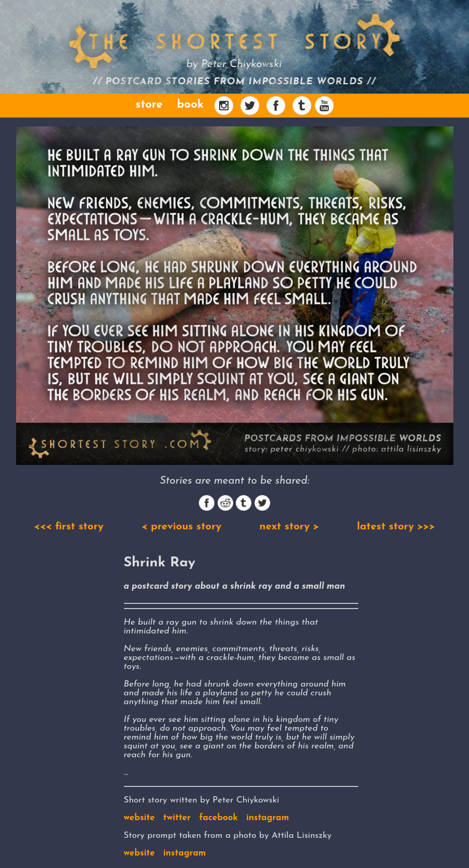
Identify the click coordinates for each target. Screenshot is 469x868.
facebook (219, 818)
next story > (289, 527)
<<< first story (69, 527)
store (149, 105)
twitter (177, 818)
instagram (268, 818)
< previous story (182, 527)
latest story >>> (396, 527)
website (140, 818)
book (190, 105)
